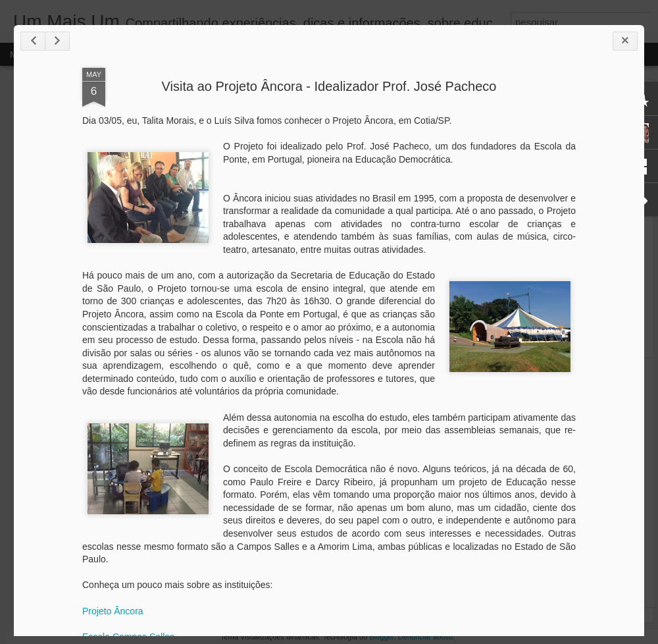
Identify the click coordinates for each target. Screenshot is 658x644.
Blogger (381, 637)
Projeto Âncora (113, 611)
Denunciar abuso (425, 637)
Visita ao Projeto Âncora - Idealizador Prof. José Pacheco (329, 86)
